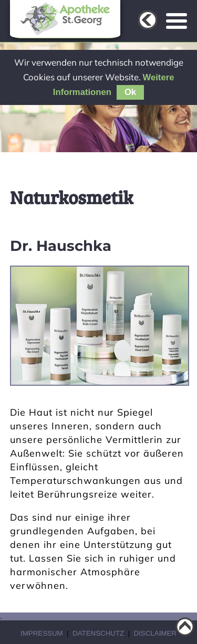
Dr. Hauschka (61, 246)
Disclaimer (155, 633)
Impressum (42, 633)
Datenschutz (98, 633)
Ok (130, 92)
